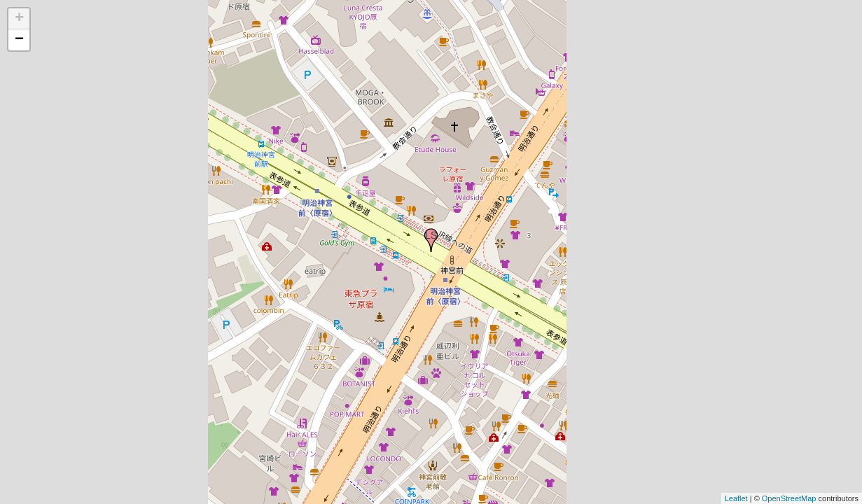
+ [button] (19, 19)
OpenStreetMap (789, 498)
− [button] (19, 40)
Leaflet (736, 498)
